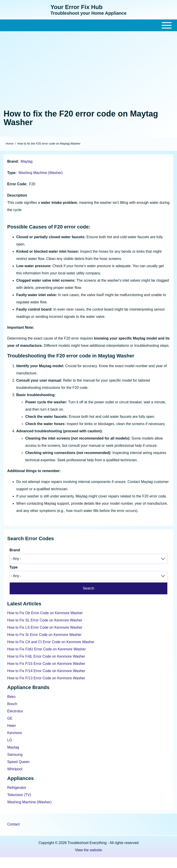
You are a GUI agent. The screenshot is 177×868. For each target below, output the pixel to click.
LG (10, 740)
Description (17, 195)
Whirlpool (15, 769)
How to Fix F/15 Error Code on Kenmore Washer (46, 664)
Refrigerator (17, 788)
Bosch (12, 704)
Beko (11, 697)
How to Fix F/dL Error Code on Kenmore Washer (46, 656)
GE (10, 718)
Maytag (27, 161)
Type (11, 173)
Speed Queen (18, 762)
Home (10, 144)
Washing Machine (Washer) (40, 173)
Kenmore (15, 733)
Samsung (15, 755)
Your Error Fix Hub (76, 7)
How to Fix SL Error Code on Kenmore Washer (45, 620)
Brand (12, 161)
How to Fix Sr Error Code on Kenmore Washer (44, 635)
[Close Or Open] (88, 25)
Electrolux (15, 711)
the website (93, 850)
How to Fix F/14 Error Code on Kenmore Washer (46, 671)
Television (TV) (19, 795)
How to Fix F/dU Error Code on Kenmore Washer (47, 649)
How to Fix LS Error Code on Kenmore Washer (45, 627)
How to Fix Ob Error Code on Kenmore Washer (45, 613)
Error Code (17, 184)
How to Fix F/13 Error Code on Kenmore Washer (46, 678)
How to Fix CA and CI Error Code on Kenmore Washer (51, 642)
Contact (13, 824)
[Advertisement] (88, 69)
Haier (12, 726)
